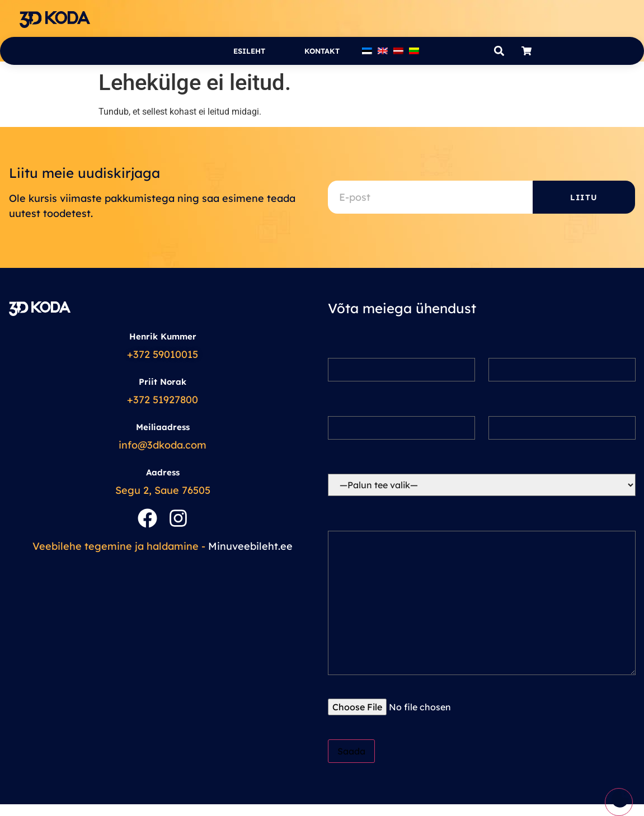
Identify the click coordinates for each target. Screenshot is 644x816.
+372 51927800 (163, 400)
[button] (499, 51)
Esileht (249, 51)
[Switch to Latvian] (398, 51)
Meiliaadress (163, 427)
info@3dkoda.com (163, 445)
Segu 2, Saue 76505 (163, 490)
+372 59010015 (163, 354)
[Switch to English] (383, 51)
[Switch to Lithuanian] (414, 51)
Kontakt (322, 51)
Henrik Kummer (163, 336)
